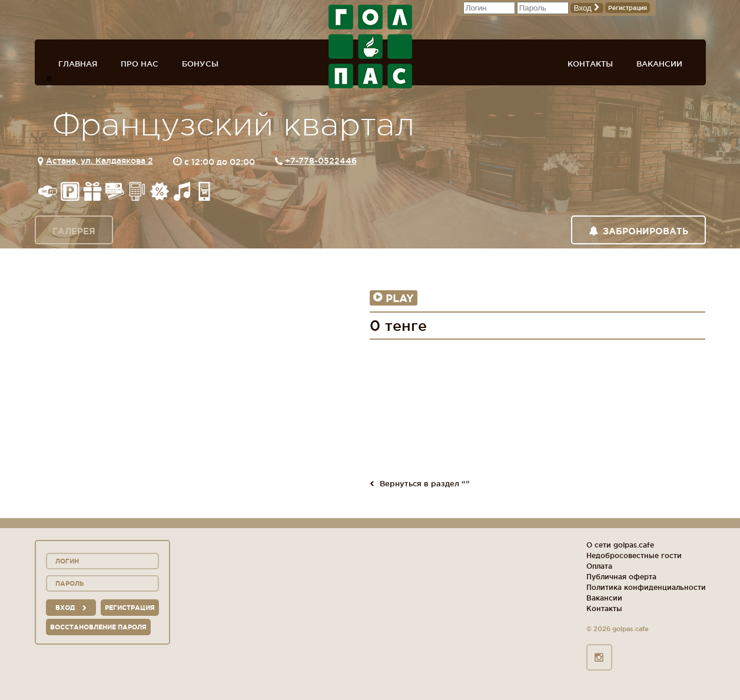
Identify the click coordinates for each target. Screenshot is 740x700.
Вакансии (659, 64)
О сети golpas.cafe (620, 545)
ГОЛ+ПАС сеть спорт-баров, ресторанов (370, 47)
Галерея (74, 231)
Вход (587, 8)
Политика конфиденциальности (646, 587)
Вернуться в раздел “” (420, 483)
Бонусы (200, 64)
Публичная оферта (621, 577)
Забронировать (638, 231)
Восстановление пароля (98, 627)
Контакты (590, 64)
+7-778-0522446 (321, 161)
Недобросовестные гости (634, 555)
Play (394, 298)
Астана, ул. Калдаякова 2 (99, 161)
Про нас (140, 64)
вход (71, 608)
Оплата (599, 566)
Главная (78, 64)
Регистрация (628, 8)
